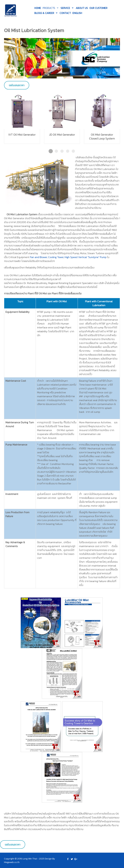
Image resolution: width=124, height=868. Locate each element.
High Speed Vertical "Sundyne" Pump (85, 257)
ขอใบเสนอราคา (17, 85)
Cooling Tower (56, 257)
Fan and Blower (39, 257)
